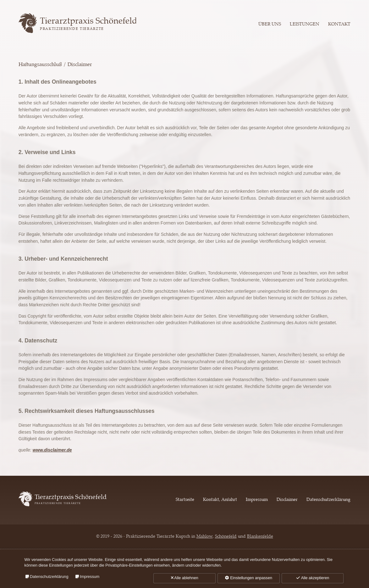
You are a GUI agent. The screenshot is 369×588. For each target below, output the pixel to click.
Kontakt (339, 24)
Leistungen (305, 24)
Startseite (185, 500)
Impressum (257, 500)
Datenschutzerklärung (328, 500)
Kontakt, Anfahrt (220, 500)
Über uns (270, 24)
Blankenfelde (260, 536)
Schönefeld (226, 536)
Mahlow (204, 536)
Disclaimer (287, 500)
